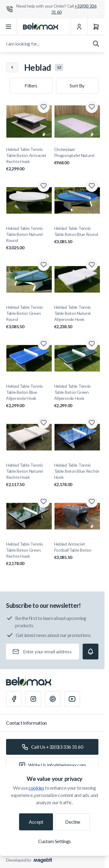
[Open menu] (8, 27)
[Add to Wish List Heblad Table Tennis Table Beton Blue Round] (92, 186)
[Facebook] (14, 699)
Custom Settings (54, 841)
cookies (36, 788)
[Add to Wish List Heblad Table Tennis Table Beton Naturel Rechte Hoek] (44, 423)
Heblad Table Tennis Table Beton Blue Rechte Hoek (77, 475)
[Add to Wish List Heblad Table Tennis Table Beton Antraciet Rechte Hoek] (44, 107)
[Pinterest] (53, 699)
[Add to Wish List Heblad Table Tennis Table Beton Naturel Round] (44, 186)
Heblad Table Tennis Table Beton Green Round (29, 317)
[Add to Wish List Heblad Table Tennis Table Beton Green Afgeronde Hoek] (92, 344)
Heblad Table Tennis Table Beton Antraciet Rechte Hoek (29, 159)
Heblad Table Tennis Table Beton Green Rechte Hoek (29, 554)
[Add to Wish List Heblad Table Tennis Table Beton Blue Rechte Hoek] (92, 423)
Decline (73, 822)
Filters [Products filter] (31, 85)
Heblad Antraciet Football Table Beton (77, 551)
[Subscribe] (91, 652)
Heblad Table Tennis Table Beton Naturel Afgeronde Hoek (77, 317)
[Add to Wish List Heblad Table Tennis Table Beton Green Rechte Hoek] (44, 502)
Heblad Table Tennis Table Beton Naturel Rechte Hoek (29, 475)
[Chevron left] (12, 67)
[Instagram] (33, 699)
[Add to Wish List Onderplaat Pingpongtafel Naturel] (92, 107)
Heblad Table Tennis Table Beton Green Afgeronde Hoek (77, 396)
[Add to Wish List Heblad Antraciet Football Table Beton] (92, 502)
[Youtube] (72, 699)
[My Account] (79, 27)
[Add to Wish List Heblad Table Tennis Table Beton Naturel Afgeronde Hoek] (92, 265)
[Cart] (96, 27)
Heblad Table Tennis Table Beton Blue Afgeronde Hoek (29, 396)
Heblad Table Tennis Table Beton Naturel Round (29, 238)
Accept (36, 822)
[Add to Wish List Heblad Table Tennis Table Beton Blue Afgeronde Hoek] (44, 344)
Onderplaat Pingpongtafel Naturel (77, 156)
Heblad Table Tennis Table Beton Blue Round (77, 235)
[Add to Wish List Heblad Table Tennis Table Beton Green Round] (44, 265)
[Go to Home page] (41, 27)
